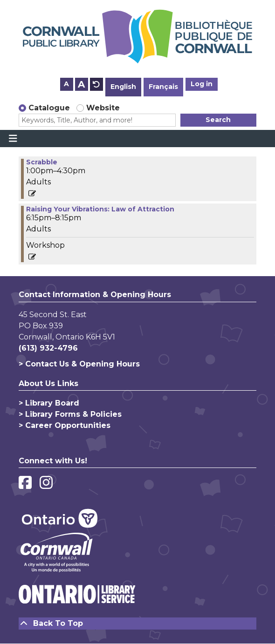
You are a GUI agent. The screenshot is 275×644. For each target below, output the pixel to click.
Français (163, 87)
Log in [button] (202, 84)
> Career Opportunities (65, 425)
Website (103, 108)
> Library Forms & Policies (70, 414)
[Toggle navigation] (13, 139)
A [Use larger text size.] (81, 84)
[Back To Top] (137, 624)
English (123, 87)
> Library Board (49, 403)
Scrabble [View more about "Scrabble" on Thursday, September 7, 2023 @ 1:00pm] (42, 162)
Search (218, 120)
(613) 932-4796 (48, 348)
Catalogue (49, 108)
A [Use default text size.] (96, 84)
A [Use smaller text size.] (66, 84)
